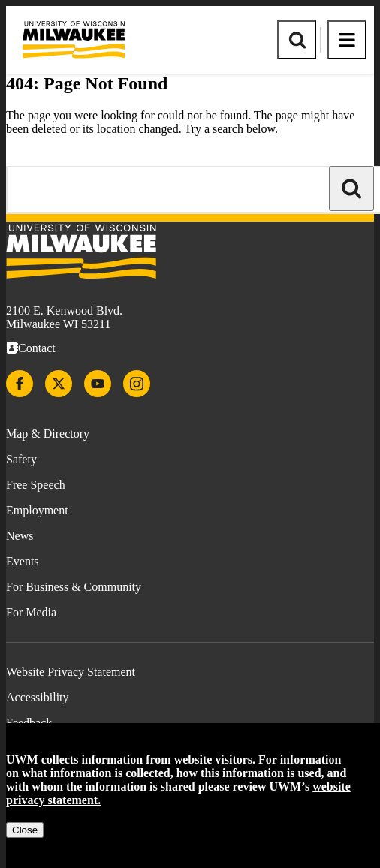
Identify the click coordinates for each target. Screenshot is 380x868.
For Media (31, 612)
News (20, 536)
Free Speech (36, 485)
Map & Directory (48, 434)
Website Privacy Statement (71, 672)
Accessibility (38, 697)
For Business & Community (74, 587)
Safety (21, 459)
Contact (37, 348)
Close (25, 830)
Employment (37, 510)
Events (23, 561)
